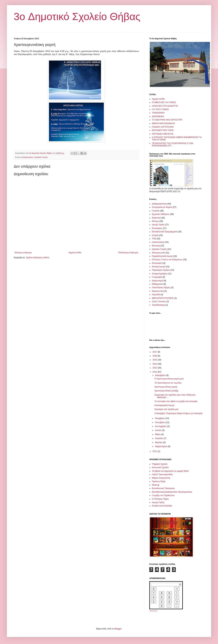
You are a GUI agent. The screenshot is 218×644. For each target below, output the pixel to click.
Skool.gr (156, 485)
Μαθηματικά (157, 284)
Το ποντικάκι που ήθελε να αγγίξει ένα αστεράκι (176, 401)
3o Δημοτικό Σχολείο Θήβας (77, 17)
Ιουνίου (159, 430)
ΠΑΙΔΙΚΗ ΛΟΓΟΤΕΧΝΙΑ (163, 127)
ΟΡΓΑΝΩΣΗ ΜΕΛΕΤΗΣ (163, 134)
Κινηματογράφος (159, 274)
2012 (155, 372)
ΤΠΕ (154, 239)
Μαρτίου (159, 442)
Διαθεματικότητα (159, 204)
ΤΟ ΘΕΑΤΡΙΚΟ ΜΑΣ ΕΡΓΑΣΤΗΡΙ (167, 120)
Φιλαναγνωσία (158, 253)
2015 (155, 360)
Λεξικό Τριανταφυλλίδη (162, 474)
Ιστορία (155, 235)
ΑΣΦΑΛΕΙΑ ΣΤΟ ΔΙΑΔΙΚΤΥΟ (165, 106)
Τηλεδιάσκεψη (158, 305)
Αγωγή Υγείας (158, 225)
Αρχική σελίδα (75, 253)
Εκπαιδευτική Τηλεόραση (163, 488)
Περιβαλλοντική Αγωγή (162, 256)
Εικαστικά (156, 218)
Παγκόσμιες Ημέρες (161, 270)
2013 (155, 368)
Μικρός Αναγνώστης (161, 478)
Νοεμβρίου (160, 418)
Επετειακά (157, 263)
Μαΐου (158, 434)
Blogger (118, 629)
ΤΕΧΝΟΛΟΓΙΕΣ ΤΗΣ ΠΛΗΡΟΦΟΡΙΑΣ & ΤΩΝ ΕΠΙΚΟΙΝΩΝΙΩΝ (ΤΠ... (173, 145)
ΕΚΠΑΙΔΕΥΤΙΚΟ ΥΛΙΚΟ (163, 130)
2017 (155, 352)
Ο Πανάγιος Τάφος (160, 499)
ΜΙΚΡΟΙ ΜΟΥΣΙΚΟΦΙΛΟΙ (163, 123)
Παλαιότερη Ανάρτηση (128, 253)
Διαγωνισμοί (157, 281)
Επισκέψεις (157, 228)
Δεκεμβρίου (161, 375)
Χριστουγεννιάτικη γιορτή (166, 387)
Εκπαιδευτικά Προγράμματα (165, 232)
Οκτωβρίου (160, 422)
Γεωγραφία (157, 277)
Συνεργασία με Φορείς (162, 207)
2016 (155, 356)
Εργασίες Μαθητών (161, 214)
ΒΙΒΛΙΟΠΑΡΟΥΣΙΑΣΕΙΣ (163, 298)
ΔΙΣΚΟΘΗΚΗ (158, 116)
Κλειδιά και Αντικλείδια (162, 506)
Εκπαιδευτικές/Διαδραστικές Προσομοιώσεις (172, 492)
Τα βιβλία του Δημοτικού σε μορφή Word (170, 471)
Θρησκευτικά (158, 291)
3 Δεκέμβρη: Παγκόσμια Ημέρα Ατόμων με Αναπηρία (178, 413)
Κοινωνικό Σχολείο (160, 467)
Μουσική (156, 246)
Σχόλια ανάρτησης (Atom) (38, 258)
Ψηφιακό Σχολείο (160, 464)
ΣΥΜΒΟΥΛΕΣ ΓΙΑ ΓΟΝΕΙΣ (164, 102)
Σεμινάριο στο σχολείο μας (167, 409)
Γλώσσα (156, 211)
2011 (155, 451)
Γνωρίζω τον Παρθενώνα (163, 495)
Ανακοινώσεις (28, 157)
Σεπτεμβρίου (161, 426)
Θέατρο (155, 221)
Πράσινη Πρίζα (159, 482)
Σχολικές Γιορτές (41, 157)
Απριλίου (159, 438)
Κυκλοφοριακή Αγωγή (164, 405)
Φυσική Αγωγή (159, 267)
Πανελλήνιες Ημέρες (161, 287)
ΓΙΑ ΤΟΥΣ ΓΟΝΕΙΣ (160, 109)
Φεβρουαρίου (161, 446)
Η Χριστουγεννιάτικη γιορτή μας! (169, 379)
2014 (155, 364)
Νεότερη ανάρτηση (23, 253)
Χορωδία (156, 295)
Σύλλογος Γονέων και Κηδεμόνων (167, 260)
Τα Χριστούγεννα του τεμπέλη (168, 383)
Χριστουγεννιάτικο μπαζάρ (166, 391)
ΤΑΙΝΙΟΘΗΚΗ (158, 113)
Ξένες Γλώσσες (159, 302)
